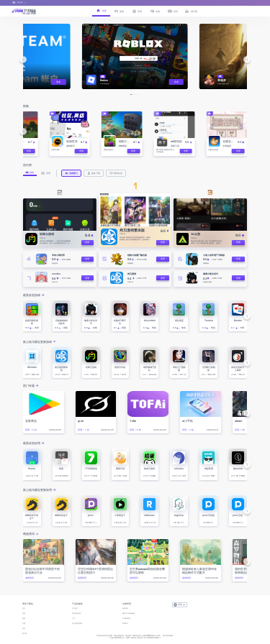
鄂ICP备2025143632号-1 (152, 638)
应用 (24, 613)
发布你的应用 (76, 613)
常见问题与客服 (77, 624)
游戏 (24, 618)
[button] (23, 59)
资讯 (24, 629)
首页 (24, 608)
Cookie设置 (126, 618)
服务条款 (125, 608)
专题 (24, 624)
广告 (73, 618)
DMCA (125, 624)
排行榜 (24, 634)
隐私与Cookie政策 (129, 613)
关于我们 (75, 608)
